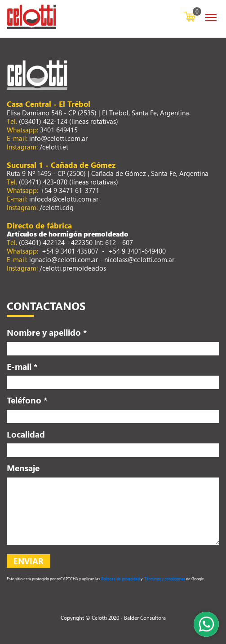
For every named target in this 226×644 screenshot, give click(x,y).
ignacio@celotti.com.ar (64, 259)
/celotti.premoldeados (73, 268)
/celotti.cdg (57, 207)
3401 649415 (59, 130)
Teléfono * (27, 400)
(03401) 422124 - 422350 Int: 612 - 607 (76, 242)
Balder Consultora (145, 618)
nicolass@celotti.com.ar (139, 259)
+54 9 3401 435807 (69, 251)
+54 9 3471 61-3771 (70, 190)
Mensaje (23, 468)
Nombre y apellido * (47, 332)
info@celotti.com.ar (58, 138)
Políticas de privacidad (120, 579)
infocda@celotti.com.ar (64, 199)
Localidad (26, 434)
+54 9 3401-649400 (137, 251)
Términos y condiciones (164, 579)
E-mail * (22, 366)
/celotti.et (54, 147)
